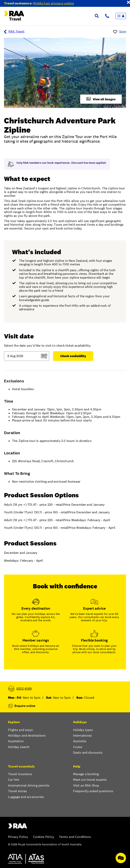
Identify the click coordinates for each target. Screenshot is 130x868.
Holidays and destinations (27, 736)
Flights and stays (20, 730)
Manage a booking (86, 774)
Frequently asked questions (93, 791)
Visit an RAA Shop (86, 786)
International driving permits (29, 786)
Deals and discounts (88, 753)
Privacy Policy (18, 837)
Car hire (14, 780)
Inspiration (16, 741)
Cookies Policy (44, 837)
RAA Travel (14, 32)
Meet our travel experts (90, 780)
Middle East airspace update (53, 3)
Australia (80, 741)
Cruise (78, 747)
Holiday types (83, 730)
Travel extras (17, 791)
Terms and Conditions (75, 837)
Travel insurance (20, 774)
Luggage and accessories (26, 797)
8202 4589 (24, 689)
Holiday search (19, 747)
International (82, 736)
